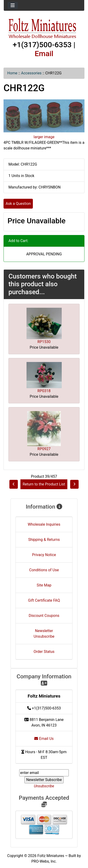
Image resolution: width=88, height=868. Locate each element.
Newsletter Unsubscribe (44, 634)
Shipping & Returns (44, 540)
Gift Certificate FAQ (44, 600)
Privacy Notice (44, 555)
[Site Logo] (44, 29)
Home (12, 73)
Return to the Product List (44, 484)
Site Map (44, 585)
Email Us (44, 739)
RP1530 (44, 342)
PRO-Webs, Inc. (44, 861)
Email (44, 54)
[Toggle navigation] (13, 5)
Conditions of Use (44, 570)
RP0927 (44, 449)
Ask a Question (18, 204)
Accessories (31, 73)
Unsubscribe (44, 786)
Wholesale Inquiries (44, 524)
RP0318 (44, 391)
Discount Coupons (44, 616)
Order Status (44, 652)
